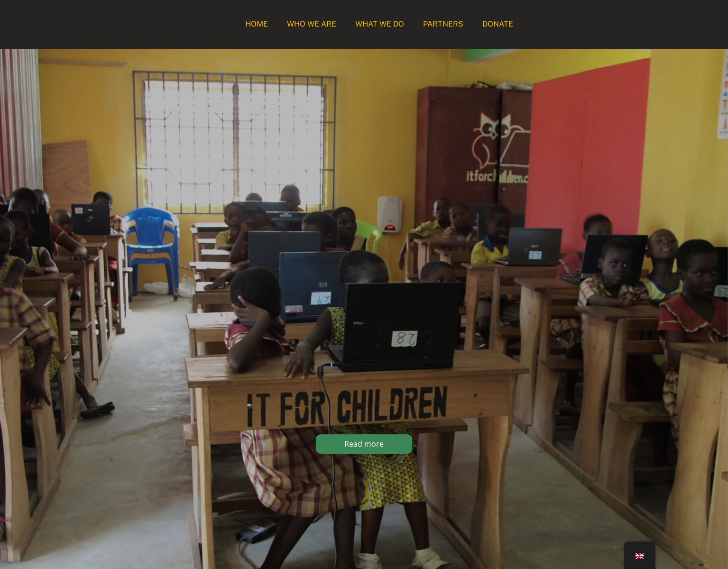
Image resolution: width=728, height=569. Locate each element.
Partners (443, 24)
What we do (380, 24)
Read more (364, 444)
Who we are (312, 24)
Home (257, 24)
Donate (498, 24)
